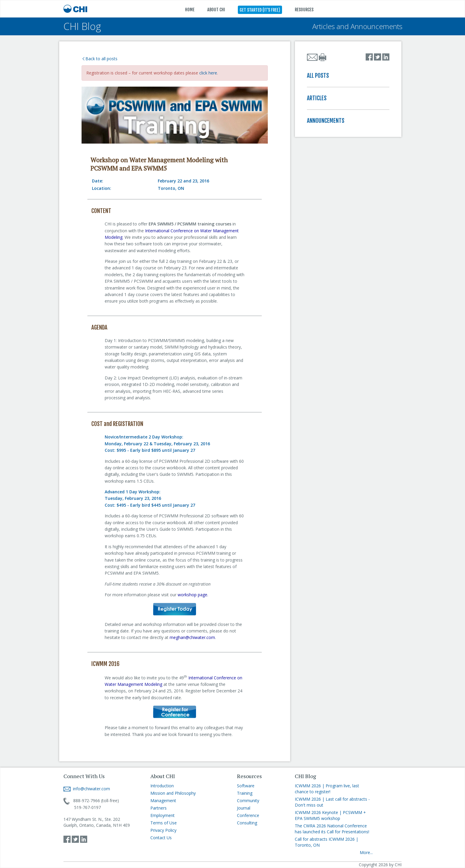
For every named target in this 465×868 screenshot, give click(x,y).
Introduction (162, 786)
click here (208, 73)
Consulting (247, 823)
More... (366, 852)
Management (163, 801)
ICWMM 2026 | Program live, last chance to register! (327, 789)
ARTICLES (317, 98)
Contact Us (161, 838)
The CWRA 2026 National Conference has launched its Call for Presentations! (332, 829)
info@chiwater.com (87, 789)
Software (246, 786)
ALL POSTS (318, 76)
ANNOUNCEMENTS (326, 121)
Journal (244, 808)
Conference (248, 815)
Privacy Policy (163, 830)
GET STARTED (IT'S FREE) (260, 10)
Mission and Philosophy (173, 793)
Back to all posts (100, 59)
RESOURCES (304, 10)
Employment (163, 815)
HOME (190, 10)
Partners (159, 808)
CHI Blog (82, 26)
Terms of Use (164, 823)
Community (248, 801)
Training (245, 793)
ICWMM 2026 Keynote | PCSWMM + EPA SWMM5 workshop (330, 815)
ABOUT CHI (216, 10)
